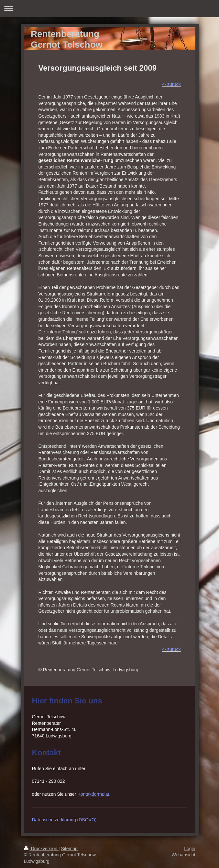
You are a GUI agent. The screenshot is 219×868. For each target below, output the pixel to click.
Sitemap (69, 849)
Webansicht (184, 855)
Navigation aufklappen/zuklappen (109, 9)
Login (190, 849)
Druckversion (41, 849)
